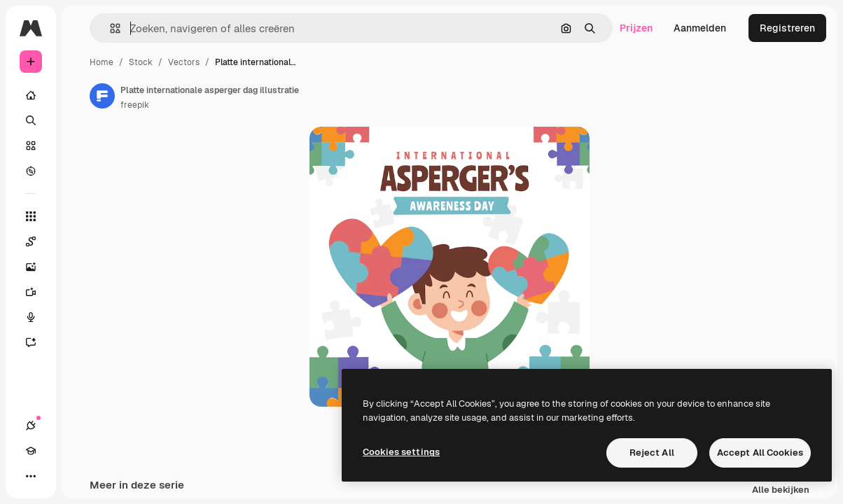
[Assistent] (38, 342)
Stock (141, 62)
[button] (110, 28)
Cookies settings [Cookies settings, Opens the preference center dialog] (401, 452)
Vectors (184, 62)
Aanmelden (700, 28)
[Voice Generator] (38, 317)
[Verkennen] (31, 171)
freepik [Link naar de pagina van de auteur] (135, 105)
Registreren (787, 28)
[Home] (31, 95)
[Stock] (31, 146)
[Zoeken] (31, 120)
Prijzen (636, 28)
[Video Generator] (38, 292)
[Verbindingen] (31, 426)
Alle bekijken (781, 490)
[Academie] (31, 451)
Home (102, 62)
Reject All (652, 453)
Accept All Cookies (760, 453)
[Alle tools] (31, 216)
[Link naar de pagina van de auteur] (102, 96)
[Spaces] (38, 241)
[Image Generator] (38, 267)
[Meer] (31, 476)
